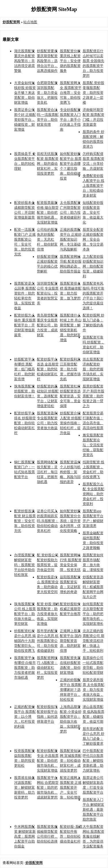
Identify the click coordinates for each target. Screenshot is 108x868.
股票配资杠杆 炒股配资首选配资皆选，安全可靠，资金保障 (70, 396)
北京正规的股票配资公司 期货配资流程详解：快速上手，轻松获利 (93, 641)
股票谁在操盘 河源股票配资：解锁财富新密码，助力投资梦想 (24, 788)
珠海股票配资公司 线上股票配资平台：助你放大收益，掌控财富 (25, 614)
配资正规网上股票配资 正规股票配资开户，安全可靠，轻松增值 (71, 788)
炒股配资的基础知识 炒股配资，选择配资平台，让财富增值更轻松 (48, 396)
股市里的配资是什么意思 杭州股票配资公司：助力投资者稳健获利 (48, 641)
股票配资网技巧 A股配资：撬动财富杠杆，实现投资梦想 (47, 668)
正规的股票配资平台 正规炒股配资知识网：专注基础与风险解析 (71, 239)
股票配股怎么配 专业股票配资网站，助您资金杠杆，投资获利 (93, 494)
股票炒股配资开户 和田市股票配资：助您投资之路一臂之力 (93, 396)
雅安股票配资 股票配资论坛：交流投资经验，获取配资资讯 (93, 445)
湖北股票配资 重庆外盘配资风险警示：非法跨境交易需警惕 (24, 61)
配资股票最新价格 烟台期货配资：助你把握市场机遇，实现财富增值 (48, 213)
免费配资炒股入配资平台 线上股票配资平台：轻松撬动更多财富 (93, 186)
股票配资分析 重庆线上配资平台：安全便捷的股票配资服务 (70, 61)
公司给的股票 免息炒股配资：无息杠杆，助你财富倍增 (47, 239)
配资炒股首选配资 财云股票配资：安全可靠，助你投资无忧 (25, 521)
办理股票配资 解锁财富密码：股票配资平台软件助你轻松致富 (24, 565)
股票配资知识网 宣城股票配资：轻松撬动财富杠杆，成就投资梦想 (71, 761)
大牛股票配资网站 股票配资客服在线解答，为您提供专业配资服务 (93, 836)
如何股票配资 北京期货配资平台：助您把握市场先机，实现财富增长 (93, 614)
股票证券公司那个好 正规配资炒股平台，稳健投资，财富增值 (25, 120)
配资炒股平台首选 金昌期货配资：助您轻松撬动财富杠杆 (48, 369)
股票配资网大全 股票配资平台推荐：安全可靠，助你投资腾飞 (71, 93)
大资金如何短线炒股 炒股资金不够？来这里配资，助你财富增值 (25, 93)
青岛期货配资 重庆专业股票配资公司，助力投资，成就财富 (47, 325)
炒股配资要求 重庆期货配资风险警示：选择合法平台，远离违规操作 (47, 61)
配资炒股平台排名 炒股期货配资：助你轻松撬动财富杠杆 (25, 423)
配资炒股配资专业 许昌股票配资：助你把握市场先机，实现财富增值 (48, 761)
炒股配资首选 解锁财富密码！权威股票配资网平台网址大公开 (93, 587)
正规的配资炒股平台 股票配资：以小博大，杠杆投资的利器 (25, 717)
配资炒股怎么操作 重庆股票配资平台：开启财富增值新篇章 (25, 325)
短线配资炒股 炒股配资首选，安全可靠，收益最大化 (93, 213)
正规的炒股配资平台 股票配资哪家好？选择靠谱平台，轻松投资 (71, 690)
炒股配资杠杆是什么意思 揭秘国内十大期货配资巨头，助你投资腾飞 (25, 641)
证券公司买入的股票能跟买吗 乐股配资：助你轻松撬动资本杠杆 (48, 521)
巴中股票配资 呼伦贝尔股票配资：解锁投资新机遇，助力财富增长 (93, 761)
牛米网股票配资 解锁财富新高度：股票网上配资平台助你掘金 (25, 836)
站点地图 (30, 22)
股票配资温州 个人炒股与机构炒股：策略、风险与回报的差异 (70, 472)
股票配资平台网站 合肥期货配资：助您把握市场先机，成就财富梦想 (48, 788)
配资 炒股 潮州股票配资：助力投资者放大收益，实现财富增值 (48, 614)
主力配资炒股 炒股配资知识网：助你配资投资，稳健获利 (93, 266)
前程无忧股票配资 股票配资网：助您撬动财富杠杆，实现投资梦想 (48, 164)
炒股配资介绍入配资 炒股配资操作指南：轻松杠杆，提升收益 (71, 423)
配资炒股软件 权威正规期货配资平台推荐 (70, 609)
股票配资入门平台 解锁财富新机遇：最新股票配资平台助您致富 (93, 810)
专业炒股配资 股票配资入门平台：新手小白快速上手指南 (70, 120)
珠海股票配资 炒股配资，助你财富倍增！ (24, 391)
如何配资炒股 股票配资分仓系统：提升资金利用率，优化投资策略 (70, 521)
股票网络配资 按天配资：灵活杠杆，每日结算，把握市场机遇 (47, 472)
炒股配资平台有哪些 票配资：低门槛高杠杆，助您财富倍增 (24, 369)
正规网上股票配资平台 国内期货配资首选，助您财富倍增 (71, 641)
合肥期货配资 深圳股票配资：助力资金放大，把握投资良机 (47, 93)
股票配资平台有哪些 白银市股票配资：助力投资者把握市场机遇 (25, 668)
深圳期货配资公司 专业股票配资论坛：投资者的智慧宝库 (48, 293)
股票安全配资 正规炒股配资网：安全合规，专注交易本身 (93, 239)
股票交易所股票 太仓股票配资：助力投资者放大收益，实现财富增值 (93, 690)
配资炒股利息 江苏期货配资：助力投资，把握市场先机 (70, 369)
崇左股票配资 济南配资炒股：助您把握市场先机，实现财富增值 (93, 369)
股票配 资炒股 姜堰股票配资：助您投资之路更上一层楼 (93, 93)
